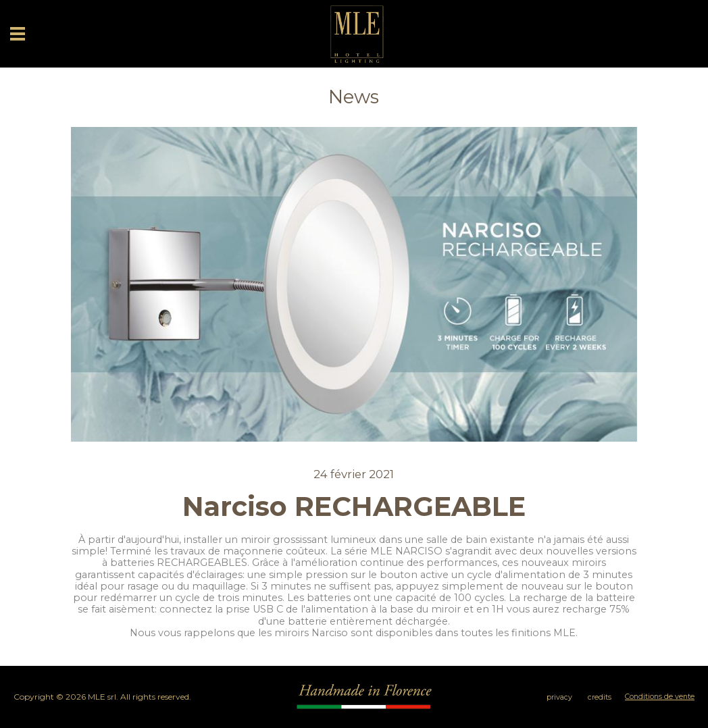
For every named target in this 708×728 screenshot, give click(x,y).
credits (600, 697)
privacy (559, 697)
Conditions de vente (660, 697)
